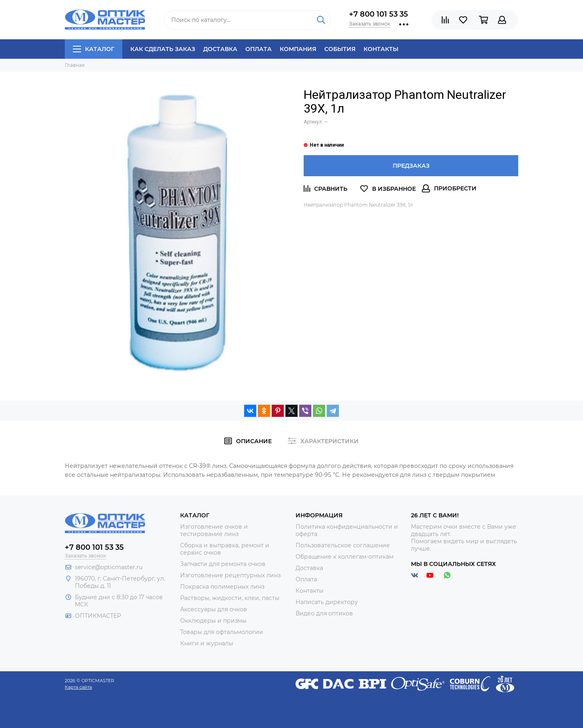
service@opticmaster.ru (109, 567)
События (340, 49)
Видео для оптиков (324, 613)
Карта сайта (78, 687)
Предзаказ (411, 166)
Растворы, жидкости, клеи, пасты (230, 598)
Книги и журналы (207, 643)
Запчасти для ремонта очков (223, 564)
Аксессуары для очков (214, 609)
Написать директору (327, 602)
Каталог (94, 49)
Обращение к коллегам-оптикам (345, 557)
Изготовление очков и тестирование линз (214, 530)
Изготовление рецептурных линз (230, 575)
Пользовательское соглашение (343, 545)
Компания (298, 49)
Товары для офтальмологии (222, 632)
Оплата (259, 49)
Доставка (220, 49)
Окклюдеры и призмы (213, 621)
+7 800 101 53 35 (379, 14)
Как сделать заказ (163, 49)
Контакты (381, 49)
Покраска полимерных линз (222, 587)
